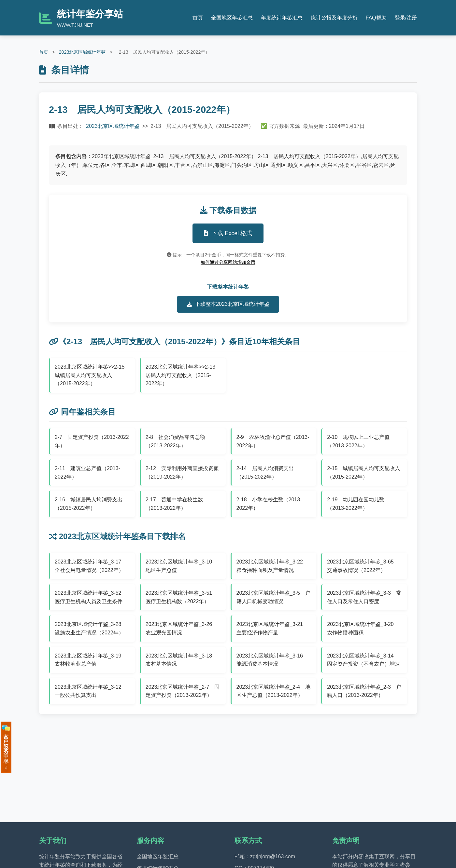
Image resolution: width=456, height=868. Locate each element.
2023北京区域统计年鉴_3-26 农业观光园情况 (182, 628)
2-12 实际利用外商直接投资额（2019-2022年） (182, 473)
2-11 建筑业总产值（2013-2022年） (87, 473)
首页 (198, 18)
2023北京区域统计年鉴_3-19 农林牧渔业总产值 (91, 660)
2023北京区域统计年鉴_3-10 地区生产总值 (182, 566)
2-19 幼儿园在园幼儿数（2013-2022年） (356, 504)
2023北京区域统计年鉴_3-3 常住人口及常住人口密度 (364, 597)
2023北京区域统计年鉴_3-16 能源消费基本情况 (272, 660)
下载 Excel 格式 (228, 233)
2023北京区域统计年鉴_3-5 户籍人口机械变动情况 (274, 597)
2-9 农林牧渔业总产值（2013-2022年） (273, 441)
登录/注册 (406, 18)
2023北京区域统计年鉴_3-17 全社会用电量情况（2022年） (91, 566)
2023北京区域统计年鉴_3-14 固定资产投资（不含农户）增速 (363, 660)
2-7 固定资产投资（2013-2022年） (92, 441)
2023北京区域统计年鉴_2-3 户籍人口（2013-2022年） (364, 691)
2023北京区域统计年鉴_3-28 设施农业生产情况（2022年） (91, 628)
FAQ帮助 (376, 18)
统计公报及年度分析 (334, 18)
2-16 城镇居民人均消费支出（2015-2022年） (89, 504)
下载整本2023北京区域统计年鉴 (228, 304)
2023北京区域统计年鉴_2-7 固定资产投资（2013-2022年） (183, 691)
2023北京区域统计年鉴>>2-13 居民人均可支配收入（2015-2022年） (183, 375)
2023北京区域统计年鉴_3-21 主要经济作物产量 (272, 628)
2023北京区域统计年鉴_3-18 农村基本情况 (182, 660)
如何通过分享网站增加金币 (228, 262)
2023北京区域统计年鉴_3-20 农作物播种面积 (363, 628)
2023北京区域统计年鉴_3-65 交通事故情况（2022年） (363, 566)
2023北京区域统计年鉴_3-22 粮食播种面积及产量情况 (272, 566)
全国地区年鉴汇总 (232, 18)
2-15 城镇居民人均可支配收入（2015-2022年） (363, 473)
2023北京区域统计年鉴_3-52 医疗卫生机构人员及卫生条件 (91, 597)
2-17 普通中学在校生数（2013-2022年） (174, 504)
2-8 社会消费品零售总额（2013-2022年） (175, 441)
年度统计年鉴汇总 (282, 18)
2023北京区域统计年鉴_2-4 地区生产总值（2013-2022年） (274, 691)
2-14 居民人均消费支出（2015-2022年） (265, 473)
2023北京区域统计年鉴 (82, 52)
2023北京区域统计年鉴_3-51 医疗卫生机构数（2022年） (182, 597)
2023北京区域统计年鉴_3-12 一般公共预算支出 (91, 691)
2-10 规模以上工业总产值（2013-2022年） (358, 441)
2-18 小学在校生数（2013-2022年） (269, 504)
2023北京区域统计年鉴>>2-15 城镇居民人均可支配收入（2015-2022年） (92, 375)
